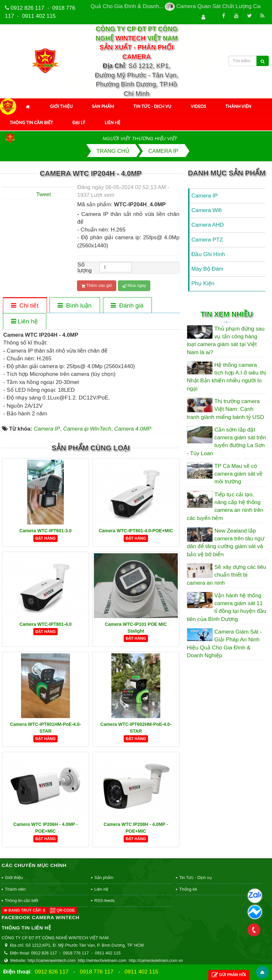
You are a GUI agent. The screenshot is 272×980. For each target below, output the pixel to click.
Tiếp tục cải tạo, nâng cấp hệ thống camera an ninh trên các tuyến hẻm (225, 506)
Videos (198, 106)
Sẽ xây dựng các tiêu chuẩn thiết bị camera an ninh (227, 575)
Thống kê (188, 889)
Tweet (44, 194)
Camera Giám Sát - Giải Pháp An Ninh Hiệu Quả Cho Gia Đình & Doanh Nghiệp (224, 644)
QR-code (62, 910)
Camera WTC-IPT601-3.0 (45, 531)
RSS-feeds (104, 901)
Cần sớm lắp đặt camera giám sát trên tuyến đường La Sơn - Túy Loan (227, 442)
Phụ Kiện (203, 283)
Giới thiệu (61, 106)
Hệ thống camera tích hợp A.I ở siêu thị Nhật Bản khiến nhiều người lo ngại (226, 377)
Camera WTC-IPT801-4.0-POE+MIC (136, 531)
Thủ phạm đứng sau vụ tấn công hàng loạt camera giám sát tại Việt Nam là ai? (226, 341)
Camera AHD (208, 225)
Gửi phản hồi (229, 975)
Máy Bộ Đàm (207, 269)
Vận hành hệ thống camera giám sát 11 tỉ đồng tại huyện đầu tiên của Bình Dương (227, 607)
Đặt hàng (45, 538)
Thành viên (238, 106)
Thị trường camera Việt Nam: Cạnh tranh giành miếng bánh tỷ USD (225, 409)
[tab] (25, 306)
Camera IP (204, 196)
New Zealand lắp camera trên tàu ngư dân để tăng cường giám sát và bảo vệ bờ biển (226, 543)
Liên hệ (113, 122)
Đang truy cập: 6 (24, 910)
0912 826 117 (28, 8)
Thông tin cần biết (31, 122)
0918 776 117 (96, 972)
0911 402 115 (39, 16)
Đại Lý (79, 122)
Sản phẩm (103, 106)
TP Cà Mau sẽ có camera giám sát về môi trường (238, 474)
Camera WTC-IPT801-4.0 (45, 624)
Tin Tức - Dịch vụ (152, 106)
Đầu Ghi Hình (208, 254)
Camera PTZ (207, 240)
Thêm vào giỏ (97, 286)
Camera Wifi (207, 210)
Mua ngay (134, 286)
